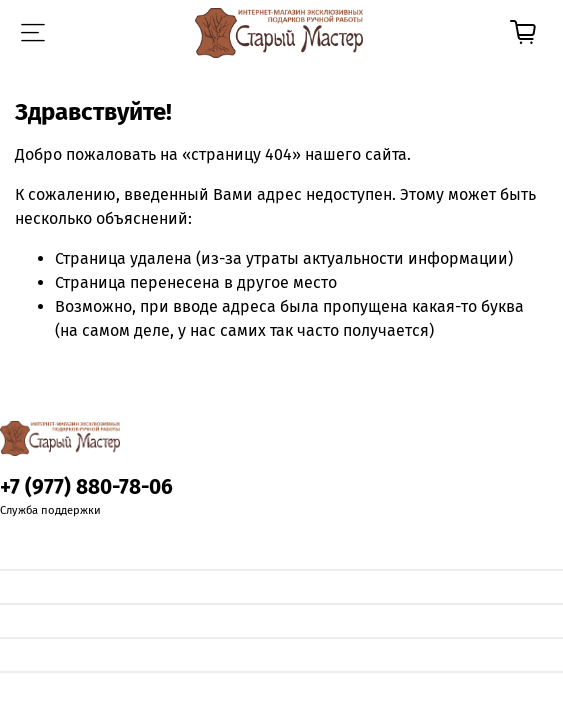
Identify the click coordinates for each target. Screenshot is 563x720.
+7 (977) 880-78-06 (86, 487)
